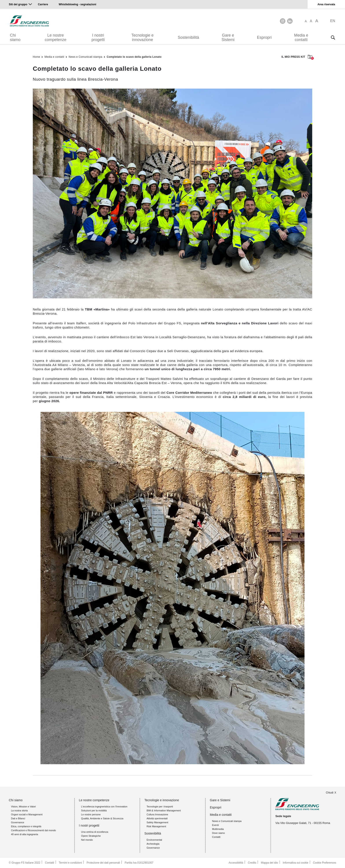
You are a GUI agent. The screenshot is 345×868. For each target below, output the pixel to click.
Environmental (154, 840)
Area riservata (326, 4)
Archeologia (153, 844)
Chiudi (330, 793)
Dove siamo (218, 833)
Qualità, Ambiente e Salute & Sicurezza (102, 818)
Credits (252, 863)
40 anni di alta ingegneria (25, 834)
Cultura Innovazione (157, 814)
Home (36, 57)
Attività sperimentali (157, 818)
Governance (18, 822)
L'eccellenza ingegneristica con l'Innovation (104, 807)
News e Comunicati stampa (85, 57)
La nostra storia (19, 810)
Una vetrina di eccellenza (95, 832)
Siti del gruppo (18, 4)
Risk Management (156, 826)
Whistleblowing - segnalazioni (78, 4)
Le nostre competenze (56, 37)
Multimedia (218, 829)
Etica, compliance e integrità (26, 826)
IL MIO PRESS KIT (297, 57)
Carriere (43, 4)
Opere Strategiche (91, 836)
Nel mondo (87, 840)
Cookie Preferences (325, 863)
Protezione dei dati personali (103, 863)
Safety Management (157, 822)
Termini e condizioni (70, 863)
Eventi (216, 825)
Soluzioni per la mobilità (94, 810)
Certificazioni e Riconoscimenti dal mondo (33, 830)
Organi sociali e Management (27, 814)
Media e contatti (301, 37)
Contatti (216, 837)
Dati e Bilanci (18, 818)
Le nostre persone (91, 814)
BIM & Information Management (164, 810)
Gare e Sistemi (228, 37)
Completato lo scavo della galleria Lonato (134, 57)
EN (333, 21)
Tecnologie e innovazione (142, 37)
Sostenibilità (188, 37)
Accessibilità (236, 863)
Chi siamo (15, 37)
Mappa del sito (270, 863)
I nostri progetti (98, 37)
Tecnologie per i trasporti (160, 807)
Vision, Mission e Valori (23, 807)
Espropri (264, 37)
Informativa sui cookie (295, 863)
